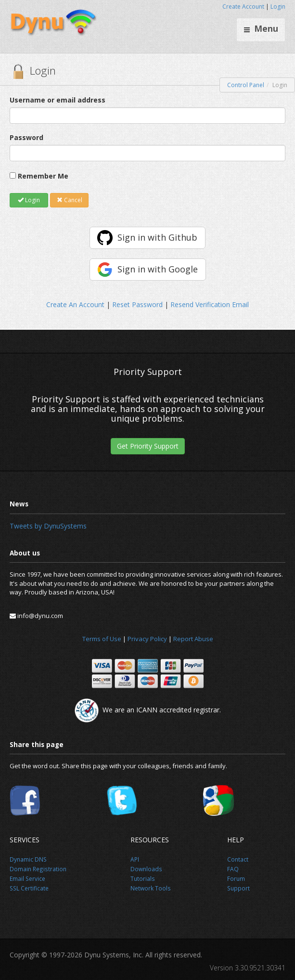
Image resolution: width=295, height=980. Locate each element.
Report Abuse (193, 639)
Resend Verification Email (210, 304)
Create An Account (75, 304)
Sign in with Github (157, 237)
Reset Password (137, 304)
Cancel (70, 200)
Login (278, 6)
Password (26, 137)
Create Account (243, 6)
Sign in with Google (158, 269)
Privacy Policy (147, 639)
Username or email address (58, 100)
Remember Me (43, 176)
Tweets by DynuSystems (48, 526)
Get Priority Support (148, 446)
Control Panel (246, 85)
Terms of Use (102, 639)
